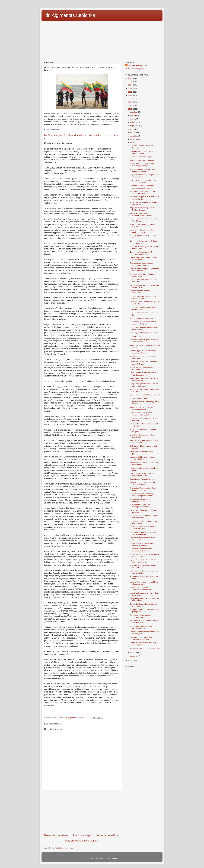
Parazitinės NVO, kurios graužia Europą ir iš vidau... (142, 192)
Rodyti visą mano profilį (135, 69)
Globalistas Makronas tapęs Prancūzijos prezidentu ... (141, 616)
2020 (130, 99)
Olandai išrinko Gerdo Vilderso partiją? (145, 395)
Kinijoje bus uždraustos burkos (142, 160)
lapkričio (134, 115)
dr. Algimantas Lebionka (70, 15)
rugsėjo (133, 122)
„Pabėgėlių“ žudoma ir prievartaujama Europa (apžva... (144, 555)
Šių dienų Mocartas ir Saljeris (141, 157)
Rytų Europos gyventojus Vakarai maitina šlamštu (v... (143, 561)
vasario (133, 653)
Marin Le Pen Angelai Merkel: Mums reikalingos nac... (144, 583)
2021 (130, 95)
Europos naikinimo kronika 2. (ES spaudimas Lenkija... (143, 297)
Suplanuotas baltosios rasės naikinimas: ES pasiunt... (141, 550)
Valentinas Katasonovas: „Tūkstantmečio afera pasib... (142, 589)
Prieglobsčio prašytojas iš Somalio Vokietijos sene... (143, 566)
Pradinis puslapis (82, 835)
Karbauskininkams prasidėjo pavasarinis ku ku (141, 627)
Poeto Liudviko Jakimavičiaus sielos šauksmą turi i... (144, 572)
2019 (130, 102)
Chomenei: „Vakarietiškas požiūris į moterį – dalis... (144, 308)
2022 (130, 92)
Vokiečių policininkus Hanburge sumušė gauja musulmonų (142, 495)
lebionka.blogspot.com (138, 65)
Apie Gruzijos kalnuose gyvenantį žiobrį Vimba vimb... (143, 181)
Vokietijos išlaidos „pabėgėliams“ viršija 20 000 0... (143, 458)
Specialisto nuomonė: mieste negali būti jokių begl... (144, 644)
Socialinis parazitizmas (139, 398)
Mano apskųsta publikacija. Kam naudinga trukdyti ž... (142, 231)
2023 (130, 88)
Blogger (115, 858)
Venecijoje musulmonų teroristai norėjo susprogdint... (142, 170)
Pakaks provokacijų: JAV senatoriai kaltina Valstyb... (144, 363)
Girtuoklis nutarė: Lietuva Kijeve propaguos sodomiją (142, 544)
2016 (130, 660)
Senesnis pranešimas (108, 835)
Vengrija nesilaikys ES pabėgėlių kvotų (145, 648)
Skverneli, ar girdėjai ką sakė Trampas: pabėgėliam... (141, 638)
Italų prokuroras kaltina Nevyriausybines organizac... (142, 214)
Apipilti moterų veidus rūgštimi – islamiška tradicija (142, 225)
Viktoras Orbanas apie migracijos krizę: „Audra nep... (143, 484)
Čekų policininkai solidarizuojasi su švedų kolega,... (143, 605)
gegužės (134, 136)
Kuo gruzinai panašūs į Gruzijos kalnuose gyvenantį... (142, 165)
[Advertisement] (102, 40)
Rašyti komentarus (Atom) (65, 848)
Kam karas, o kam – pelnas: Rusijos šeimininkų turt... (144, 622)
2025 (130, 82)
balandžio (134, 139)
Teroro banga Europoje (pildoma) (143, 479)
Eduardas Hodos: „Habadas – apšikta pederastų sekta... (144, 517)
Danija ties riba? (136, 336)
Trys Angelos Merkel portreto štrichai (144, 333)
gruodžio (134, 112)
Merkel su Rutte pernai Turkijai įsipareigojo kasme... (142, 408)
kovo (132, 143)
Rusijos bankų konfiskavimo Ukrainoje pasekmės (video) (145, 385)
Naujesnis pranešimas (56, 835)
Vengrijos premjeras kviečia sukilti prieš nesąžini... (143, 357)
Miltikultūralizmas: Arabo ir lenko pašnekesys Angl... (142, 539)
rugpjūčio (134, 126)
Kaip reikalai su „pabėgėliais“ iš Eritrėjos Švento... (142, 209)
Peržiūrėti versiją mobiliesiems (82, 841)
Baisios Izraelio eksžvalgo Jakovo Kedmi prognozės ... (143, 374)
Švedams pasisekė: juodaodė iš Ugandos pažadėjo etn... (142, 187)
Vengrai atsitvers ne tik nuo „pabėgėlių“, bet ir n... (140, 500)
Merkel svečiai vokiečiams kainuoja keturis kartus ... (144, 259)
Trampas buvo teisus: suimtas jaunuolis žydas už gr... (141, 264)
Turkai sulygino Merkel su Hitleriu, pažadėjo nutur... (143, 352)
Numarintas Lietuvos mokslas (141, 318)
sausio (133, 656)
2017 (130, 109)
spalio (133, 119)
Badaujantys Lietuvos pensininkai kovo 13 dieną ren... (143, 533)
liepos (133, 129)
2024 (130, 85)
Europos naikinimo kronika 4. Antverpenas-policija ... (141, 253)
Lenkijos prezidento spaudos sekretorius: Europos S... (141, 414)
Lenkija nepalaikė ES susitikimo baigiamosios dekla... (142, 475)
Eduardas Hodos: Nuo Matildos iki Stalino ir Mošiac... (143, 528)
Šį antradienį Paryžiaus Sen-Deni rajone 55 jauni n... (143, 489)
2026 (130, 78)
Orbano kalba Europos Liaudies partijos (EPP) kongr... (142, 152)
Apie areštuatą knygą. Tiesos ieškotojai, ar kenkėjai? (141, 506)
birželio (133, 133)
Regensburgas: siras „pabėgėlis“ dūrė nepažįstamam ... (144, 176)
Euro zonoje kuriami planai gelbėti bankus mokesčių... (143, 323)
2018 (130, 106)
